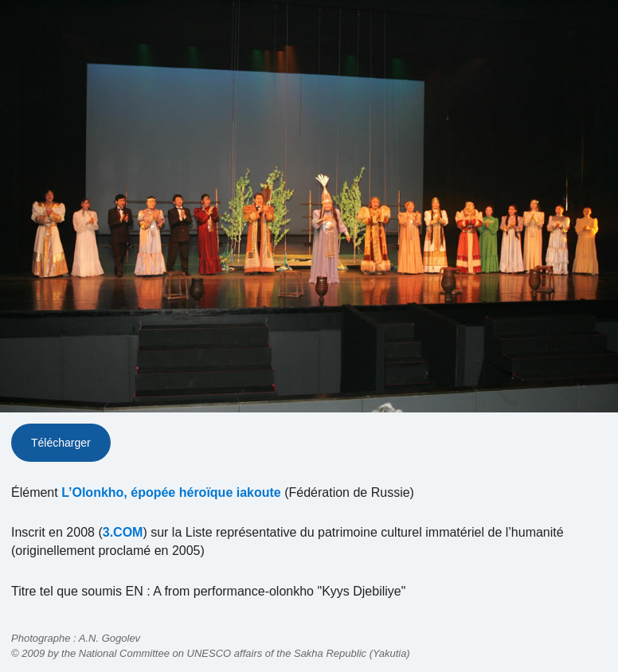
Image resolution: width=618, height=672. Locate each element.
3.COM (123, 532)
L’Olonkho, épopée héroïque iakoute (171, 492)
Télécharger (61, 443)
